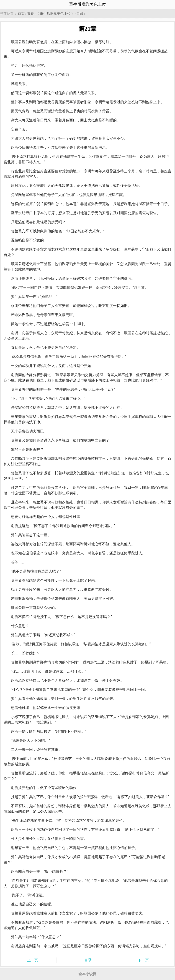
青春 (31, 14)
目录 (80, 14)
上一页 (33, 960)
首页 (21, 14)
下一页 (143, 960)
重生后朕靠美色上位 (55, 14)
